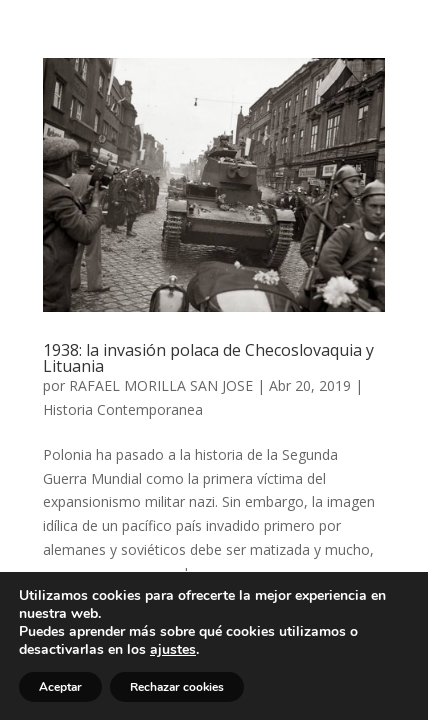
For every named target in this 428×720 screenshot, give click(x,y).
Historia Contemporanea (123, 409)
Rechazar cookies (177, 687)
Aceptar (60, 687)
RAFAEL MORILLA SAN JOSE (161, 385)
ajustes (173, 650)
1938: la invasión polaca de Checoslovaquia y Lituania (208, 358)
